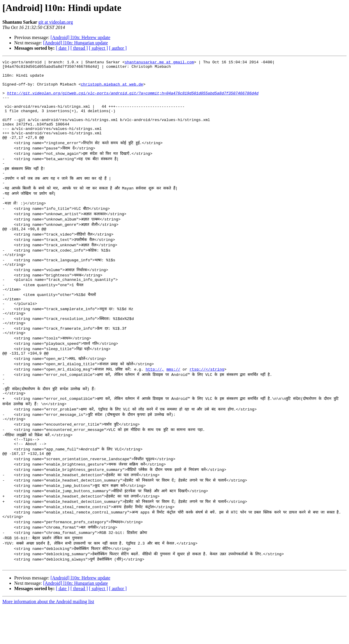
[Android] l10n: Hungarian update (76, 43)
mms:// (173, 398)
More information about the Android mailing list (48, 639)
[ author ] (118, 48)
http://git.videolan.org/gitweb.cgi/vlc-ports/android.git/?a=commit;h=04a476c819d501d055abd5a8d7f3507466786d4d (133, 100)
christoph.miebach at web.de (112, 89)
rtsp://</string (207, 398)
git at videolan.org (56, 22)
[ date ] (63, 48)
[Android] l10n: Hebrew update (80, 37)
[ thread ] (79, 48)
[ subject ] (98, 48)
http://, (155, 398)
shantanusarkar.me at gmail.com (159, 63)
